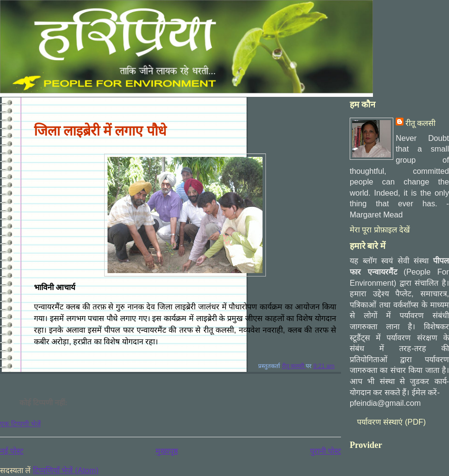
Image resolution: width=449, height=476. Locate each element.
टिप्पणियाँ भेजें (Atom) (66, 470)
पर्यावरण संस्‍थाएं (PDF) (391, 422)
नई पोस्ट (12, 451)
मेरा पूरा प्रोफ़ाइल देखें (380, 230)
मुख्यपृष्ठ (167, 451)
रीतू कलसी (421, 123)
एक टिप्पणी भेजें (20, 424)
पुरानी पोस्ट (326, 451)
